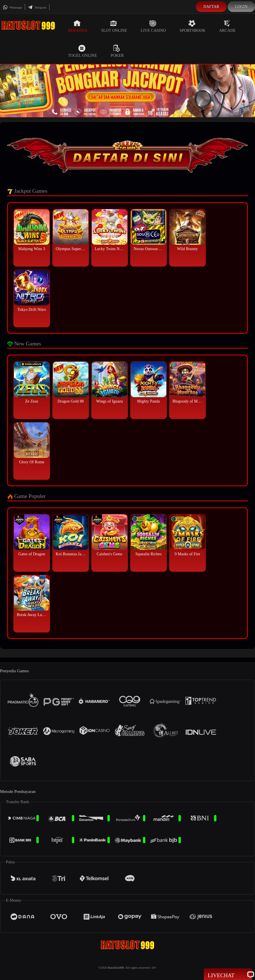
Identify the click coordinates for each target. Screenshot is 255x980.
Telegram (37, 7)
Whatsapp (12, 7)
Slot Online (114, 26)
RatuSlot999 (116, 968)
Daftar (211, 7)
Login (241, 7)
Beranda (78, 26)
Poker (117, 51)
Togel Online (82, 51)
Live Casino (153, 26)
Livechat (228, 975)
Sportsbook (193, 26)
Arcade (227, 26)
